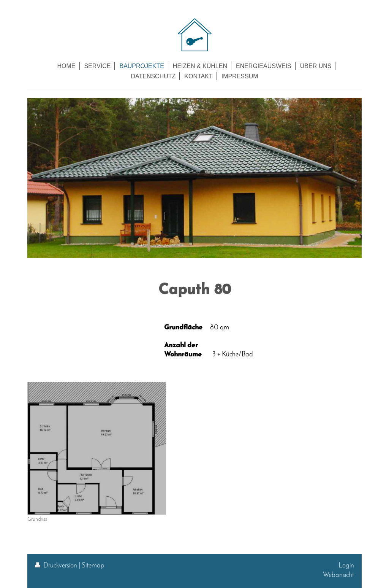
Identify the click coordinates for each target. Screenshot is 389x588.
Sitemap (93, 566)
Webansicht (338, 575)
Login (346, 566)
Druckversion (57, 566)
